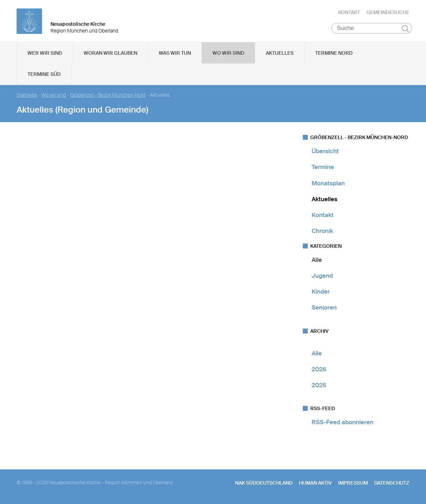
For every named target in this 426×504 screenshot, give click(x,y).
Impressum (353, 483)
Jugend (322, 276)
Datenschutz (392, 483)
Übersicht (325, 151)
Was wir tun (175, 53)
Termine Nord (334, 53)
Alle (317, 260)
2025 (319, 385)
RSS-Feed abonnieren (343, 422)
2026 (319, 370)
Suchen (405, 29)
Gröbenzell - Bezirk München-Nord (108, 95)
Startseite (27, 95)
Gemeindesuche (388, 12)
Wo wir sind (228, 53)
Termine (323, 167)
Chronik (322, 231)
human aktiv (315, 483)
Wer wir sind (45, 53)
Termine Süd (44, 74)
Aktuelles (280, 53)
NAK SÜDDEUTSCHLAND (264, 483)
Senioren (324, 308)
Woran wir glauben (110, 53)
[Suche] (372, 29)
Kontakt (349, 12)
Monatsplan (328, 184)
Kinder (321, 292)
